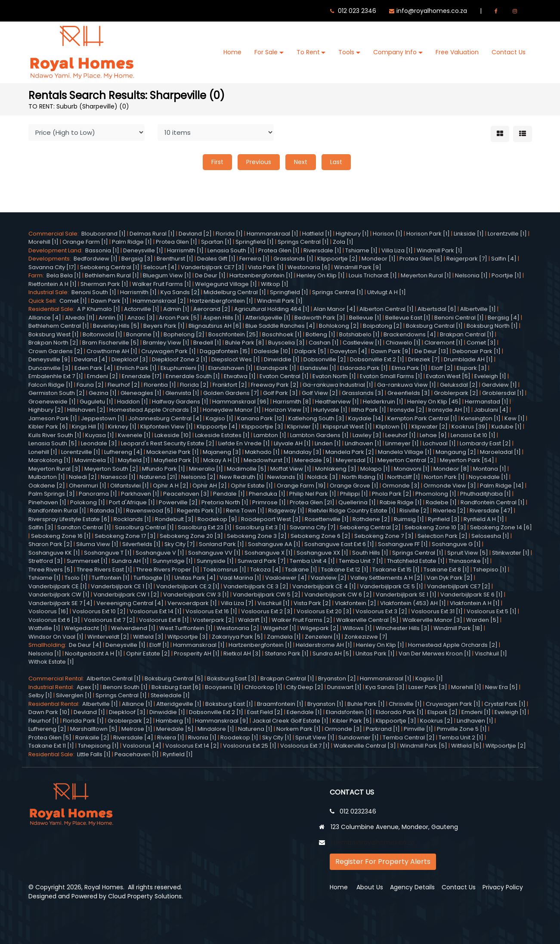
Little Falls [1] (94, 754)
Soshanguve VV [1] (214, 553)
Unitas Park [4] (195, 578)
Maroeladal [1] (500, 452)
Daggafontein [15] (225, 351)
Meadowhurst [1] (267, 460)
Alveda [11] (80, 318)
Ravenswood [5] (150, 511)
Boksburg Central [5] (174, 678)
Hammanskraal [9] (222, 721)
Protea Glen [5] (421, 259)
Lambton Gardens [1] (319, 435)
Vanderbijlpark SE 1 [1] (406, 595)
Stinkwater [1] (511, 553)
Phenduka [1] (267, 494)
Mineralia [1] (206, 469)
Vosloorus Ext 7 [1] (305, 746)
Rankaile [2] (92, 737)
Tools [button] (346, 52)
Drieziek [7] (424, 359)
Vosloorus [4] (142, 746)
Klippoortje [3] (396, 721)
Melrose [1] (137, 729)
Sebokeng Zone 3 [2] (257, 536)
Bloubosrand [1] (104, 234)
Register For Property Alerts (383, 862)
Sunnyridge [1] (173, 561)
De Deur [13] (432, 351)
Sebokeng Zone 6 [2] (320, 536)
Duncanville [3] (50, 368)
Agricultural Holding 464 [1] (272, 309)
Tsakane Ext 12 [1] (345, 570)
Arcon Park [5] (179, 318)
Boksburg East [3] (232, 678)
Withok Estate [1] (51, 662)
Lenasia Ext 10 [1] (473, 435)
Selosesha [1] (490, 536)
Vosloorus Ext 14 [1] (156, 611)
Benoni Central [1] (459, 318)
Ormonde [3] (401, 486)
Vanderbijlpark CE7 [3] (212, 267)
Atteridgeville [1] (268, 318)
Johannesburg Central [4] (165, 418)
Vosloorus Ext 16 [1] (211, 611)
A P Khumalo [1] (99, 309)
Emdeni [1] (476, 712)
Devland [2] (195, 234)
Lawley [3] (367, 435)
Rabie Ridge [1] (401, 502)
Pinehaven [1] (47, 502)
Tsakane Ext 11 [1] (51, 746)
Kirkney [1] (122, 427)
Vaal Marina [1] (240, 578)
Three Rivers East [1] (104, 570)
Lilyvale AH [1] (292, 443)
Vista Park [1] (266, 267)
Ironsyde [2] (407, 410)
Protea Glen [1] (176, 242)
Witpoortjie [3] (188, 637)
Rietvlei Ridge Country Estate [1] (352, 511)
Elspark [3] (472, 368)
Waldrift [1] (253, 620)
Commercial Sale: (55, 234)
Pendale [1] (229, 494)
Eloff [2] (442, 368)
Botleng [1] (320, 334)
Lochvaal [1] (439, 443)
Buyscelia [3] (286, 343)
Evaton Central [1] (284, 376)
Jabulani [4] (491, 410)
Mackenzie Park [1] (173, 452)
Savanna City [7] (313, 527)
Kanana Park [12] (261, 418)
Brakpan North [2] (53, 343)
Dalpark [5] (310, 351)
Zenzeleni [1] (323, 637)
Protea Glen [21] (312, 502)
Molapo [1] (375, 469)
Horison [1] (388, 234)
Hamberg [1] (173, 721)
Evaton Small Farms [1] (391, 376)
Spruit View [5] (468, 553)
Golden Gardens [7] (231, 393)
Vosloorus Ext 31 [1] (437, 611)
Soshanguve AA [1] (274, 544)
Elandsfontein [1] (349, 712)
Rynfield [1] (178, 754)
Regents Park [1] (200, 511)
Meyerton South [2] (111, 469)
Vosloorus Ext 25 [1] (250, 746)
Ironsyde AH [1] (449, 410)
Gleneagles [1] (141, 393)
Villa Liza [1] (397, 250)
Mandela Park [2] (350, 452)
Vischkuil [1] (274, 603)
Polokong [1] (88, 502)
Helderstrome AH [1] (324, 645)
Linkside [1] (469, 234)
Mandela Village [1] (405, 452)
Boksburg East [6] (176, 687)
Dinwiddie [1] (282, 359)
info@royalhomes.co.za (432, 11)
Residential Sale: (53, 309)
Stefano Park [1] (287, 654)
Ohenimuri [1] (88, 486)
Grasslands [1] (293, 259)
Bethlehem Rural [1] (112, 275)
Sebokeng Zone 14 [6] (501, 527)
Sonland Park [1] (221, 544)
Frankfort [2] (230, 385)
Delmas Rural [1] (152, 234)
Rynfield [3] (444, 519)
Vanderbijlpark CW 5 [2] (267, 595)
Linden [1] (328, 443)
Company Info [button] (395, 52)
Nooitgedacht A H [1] (94, 654)
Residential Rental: (55, 704)
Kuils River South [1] (55, 435)
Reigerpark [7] (467, 259)
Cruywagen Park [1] (169, 351)
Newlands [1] (285, 477)
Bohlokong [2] (339, 326)
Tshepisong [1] (98, 746)
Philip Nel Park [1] (313, 494)
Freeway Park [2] (275, 385)
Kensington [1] (481, 418)
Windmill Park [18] (458, 628)
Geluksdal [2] (459, 385)
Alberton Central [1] (387, 309)
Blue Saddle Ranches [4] (280, 326)
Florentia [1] (160, 385)
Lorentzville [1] (507, 234)
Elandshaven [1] (230, 368)
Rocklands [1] (132, 519)
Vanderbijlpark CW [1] (59, 595)
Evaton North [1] (334, 376)
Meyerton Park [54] (467, 460)
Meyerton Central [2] (407, 460)
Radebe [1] (441, 502)
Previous (259, 162)
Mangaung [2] (456, 452)
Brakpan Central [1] (467, 334)
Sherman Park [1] (104, 284)
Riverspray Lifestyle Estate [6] (69, 519)
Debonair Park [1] (476, 351)
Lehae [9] (433, 435)
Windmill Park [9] (358, 267)
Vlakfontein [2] (356, 603)
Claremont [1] (444, 343)
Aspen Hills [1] (222, 318)
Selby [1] (40, 695)
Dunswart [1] (344, 687)
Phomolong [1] (436, 494)
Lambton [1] (270, 435)
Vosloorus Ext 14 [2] (192, 746)
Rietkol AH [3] (242, 654)
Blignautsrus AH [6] (215, 326)
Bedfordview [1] (96, 259)
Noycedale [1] (488, 477)
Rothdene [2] (371, 519)
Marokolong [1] (50, 460)
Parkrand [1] (383, 729)
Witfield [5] (466, 746)
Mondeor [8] (451, 469)
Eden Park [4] (94, 368)
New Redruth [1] (241, 477)
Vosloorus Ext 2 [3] (267, 611)
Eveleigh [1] (490, 376)
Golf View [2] (320, 393)
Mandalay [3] (303, 452)
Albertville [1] (478, 309)
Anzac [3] (141, 318)
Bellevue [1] (365, 318)
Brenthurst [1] (175, 259)
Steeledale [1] (170, 695)
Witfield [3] (148, 637)
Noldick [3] (323, 477)
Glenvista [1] (182, 393)
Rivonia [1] (202, 737)
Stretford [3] (46, 561)
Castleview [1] (362, 343)
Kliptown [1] (392, 427)
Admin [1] (176, 309)
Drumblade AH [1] (468, 359)
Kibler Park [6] (48, 427)
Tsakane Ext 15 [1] (396, 570)
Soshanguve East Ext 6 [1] (339, 544)
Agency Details (412, 887)
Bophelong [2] (184, 334)
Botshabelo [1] (359, 334)
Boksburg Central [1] (434, 326)
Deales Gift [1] (216, 259)
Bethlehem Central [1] (59, 326)
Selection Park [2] (442, 536)
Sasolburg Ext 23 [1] (205, 527)
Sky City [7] (180, 544)
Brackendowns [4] (410, 334)
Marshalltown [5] (94, 729)
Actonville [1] (142, 309)
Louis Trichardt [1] (373, 275)
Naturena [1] (255, 729)
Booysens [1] (223, 687)
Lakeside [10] (173, 435)
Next (301, 162)
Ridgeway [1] (286, 511)
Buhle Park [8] (245, 343)
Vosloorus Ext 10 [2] (99, 611)
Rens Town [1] (245, 511)
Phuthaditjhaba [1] (486, 494)
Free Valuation (457, 52)
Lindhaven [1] (363, 443)
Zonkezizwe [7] (366, 637)
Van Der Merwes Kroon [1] (435, 654)
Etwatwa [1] (240, 376)
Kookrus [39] (470, 427)
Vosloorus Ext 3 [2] (381, 611)
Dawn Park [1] (110, 301)
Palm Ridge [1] (132, 242)
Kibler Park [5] (352, 721)
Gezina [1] (103, 393)
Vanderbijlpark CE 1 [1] (122, 586)
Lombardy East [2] (485, 443)
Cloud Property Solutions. (145, 896)
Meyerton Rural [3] (54, 469)
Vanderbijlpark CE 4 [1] (324, 586)
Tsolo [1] (76, 578)
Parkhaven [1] (140, 494)
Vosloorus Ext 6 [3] (54, 620)
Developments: (51, 259)
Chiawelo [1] (403, 343)
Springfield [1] (255, 242)
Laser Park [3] (428, 687)
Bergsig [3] (137, 259)
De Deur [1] (210, 275)
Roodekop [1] (239, 737)
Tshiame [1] (361, 250)
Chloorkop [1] (263, 687)
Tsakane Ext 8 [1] (446, 570)
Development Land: (57, 250)
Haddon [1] (133, 402)
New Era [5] (501, 687)
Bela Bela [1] (64, 275)
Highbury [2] (46, 410)
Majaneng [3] (222, 452)
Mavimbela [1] (94, 460)
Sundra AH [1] (130, 561)
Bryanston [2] (337, 678)
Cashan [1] (324, 343)
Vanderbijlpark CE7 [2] (459, 586)
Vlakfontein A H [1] (475, 603)
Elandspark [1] (276, 368)
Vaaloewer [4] (286, 578)
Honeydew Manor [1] (232, 410)
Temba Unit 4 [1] (312, 561)
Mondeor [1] (379, 259)
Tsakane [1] (301, 570)
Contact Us (509, 52)
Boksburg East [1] (229, 704)
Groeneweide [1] (52, 402)
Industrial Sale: (50, 292)
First (217, 162)
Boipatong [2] (382, 326)
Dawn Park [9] (391, 351)
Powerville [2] (178, 502)
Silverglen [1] (74, 695)
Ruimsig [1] (409, 519)
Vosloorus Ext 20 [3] (324, 611)
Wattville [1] (44, 628)
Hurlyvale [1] (330, 410)
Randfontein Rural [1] (57, 511)
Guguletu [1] (96, 402)
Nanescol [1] (118, 477)
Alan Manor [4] (334, 309)
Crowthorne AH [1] (112, 351)
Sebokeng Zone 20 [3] (191, 536)
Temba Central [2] (409, 737)
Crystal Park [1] (505, 704)
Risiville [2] (414, 511)
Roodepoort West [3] (271, 519)
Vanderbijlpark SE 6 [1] (472, 595)
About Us (370, 887)
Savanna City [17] (52, 267)
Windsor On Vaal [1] (56, 637)
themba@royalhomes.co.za (373, 842)
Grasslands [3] (363, 393)
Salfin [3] (41, 527)
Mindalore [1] (216, 729)
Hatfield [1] (317, 234)
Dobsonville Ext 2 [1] (377, 359)
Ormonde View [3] (450, 486)
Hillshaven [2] (86, 410)
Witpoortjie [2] (506, 746)
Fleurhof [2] (124, 385)
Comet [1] (73, 301)
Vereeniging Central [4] (130, 603)
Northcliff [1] (404, 477)
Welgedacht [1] (86, 628)
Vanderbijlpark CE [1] (58, 586)
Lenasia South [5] (53, 443)
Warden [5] (483, 620)
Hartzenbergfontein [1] (261, 275)
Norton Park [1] (444, 477)
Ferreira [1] (254, 259)
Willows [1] (357, 628)
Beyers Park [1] (164, 326)
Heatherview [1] (337, 402)
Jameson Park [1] (53, 418)
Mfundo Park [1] (164, 469)
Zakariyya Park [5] (237, 637)
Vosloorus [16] (48, 611)
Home (232, 52)
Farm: (37, 275)
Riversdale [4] (133, 737)
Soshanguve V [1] (160, 553)
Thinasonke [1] (469, 561)
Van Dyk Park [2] (450, 578)
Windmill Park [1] (439, 250)
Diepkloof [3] (130, 359)
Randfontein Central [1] (493, 502)
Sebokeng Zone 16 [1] (61, 536)
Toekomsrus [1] (225, 570)
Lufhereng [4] (123, 452)
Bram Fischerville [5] (111, 343)
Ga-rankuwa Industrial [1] (338, 385)
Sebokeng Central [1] (110, 267)
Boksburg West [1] (54, 334)
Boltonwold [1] (102, 334)
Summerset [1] (87, 561)
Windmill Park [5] (424, 746)
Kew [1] (515, 418)
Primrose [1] (269, 502)
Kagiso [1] (220, 418)
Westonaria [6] (309, 267)
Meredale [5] (175, 729)
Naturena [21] (158, 477)
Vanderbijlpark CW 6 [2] (338, 595)
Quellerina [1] (357, 502)
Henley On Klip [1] (321, 275)
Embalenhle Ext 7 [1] (56, 376)
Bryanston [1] (325, 704)
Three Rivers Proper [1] (168, 570)
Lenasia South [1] (231, 250)
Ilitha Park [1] (369, 410)
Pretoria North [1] (225, 502)
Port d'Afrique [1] (132, 502)
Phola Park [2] (392, 494)
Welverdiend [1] (133, 628)
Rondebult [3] (174, 519)
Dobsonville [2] (325, 359)
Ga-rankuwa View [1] (407, 385)
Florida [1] (229, 234)
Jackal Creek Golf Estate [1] (290, 721)
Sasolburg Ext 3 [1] (261, 527)
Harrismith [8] (292, 402)
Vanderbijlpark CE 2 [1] (188, 586)
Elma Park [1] (410, 368)
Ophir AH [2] (210, 486)
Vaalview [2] (329, 578)
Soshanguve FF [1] (403, 544)
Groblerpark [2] (456, 393)
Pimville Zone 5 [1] (462, 729)
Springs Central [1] (303, 242)
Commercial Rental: (57, 678)
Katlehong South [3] (316, 418)
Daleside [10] (272, 351)
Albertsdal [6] (437, 309)
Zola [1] (343, 242)
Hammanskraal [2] (159, 301)
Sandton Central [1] (84, 527)
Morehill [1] (43, 242)
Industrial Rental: (53, 687)
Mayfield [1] (134, 460)
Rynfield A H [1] (484, 519)
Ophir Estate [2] (148, 654)
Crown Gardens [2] (56, 351)
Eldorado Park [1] (364, 368)
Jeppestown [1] (103, 418)
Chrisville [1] (405, 704)
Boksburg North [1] (492, 326)
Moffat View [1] (291, 469)
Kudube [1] (507, 427)
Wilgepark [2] (319, 628)
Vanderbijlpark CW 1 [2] (126, 595)
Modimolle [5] (247, 469)
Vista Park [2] (312, 603)
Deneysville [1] (143, 250)
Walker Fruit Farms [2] (302, 620)
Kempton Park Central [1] (422, 418)
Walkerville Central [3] (365, 746)
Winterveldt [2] (108, 637)
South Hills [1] (370, 553)
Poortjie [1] (506, 275)
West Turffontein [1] (186, 628)
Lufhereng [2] (47, 729)
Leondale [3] (99, 443)
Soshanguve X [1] (269, 553)
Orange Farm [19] (301, 486)
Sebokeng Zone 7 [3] (384, 536)
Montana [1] (490, 469)
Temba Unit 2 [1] (461, 737)
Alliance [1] (137, 704)
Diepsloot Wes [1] (236, 359)
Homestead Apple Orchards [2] (453, 645)
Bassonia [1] (102, 250)
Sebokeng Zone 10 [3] (435, 527)
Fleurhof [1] (44, 721)
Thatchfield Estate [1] (416, 561)
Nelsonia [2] (198, 477)
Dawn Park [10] (49, 712)
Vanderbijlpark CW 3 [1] (196, 595)
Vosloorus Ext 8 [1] (164, 620)
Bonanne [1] (143, 334)
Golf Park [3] (280, 393)
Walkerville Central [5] (367, 620)
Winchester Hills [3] (403, 628)
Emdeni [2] (102, 376)
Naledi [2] (83, 477)
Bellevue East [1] (408, 318)
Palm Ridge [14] (502, 486)
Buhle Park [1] (366, 704)
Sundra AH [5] (332, 654)
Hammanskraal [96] (241, 402)
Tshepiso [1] (490, 570)
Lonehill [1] (43, 452)
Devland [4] (91, 359)
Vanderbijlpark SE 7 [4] (60, 603)
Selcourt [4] (160, 267)
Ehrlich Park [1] (137, 368)
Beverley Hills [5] (116, 326)
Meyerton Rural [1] (426, 275)
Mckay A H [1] (221, 460)
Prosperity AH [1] (197, 654)
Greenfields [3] (409, 393)
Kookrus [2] (436, 721)
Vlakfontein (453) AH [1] (413, 603)
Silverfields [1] (141, 544)
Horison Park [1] (428, 234)
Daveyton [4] (349, 351)
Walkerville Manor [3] (432, 620)
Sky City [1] (277, 737)
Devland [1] (89, 712)
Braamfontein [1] (280, 704)
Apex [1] (88, 687)
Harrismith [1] (185, 250)
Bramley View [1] (166, 343)
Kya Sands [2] (180, 292)
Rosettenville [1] (327, 519)
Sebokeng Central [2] (370, 527)
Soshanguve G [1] (456, 544)
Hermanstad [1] (487, 402)
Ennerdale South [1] (193, 376)
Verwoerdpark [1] (192, 603)
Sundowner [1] (359, 737)
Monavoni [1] (412, 469)
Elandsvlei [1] (318, 368)
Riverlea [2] (449, 511)
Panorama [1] (98, 494)
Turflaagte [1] (152, 578)
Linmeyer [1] (402, 443)
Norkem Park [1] (299, 729)
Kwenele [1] (134, 435)
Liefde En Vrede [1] (244, 443)
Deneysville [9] (49, 359)
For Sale (266, 52)
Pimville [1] (418, 729)
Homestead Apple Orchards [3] (154, 410)
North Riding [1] (363, 477)
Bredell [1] (207, 343)
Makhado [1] (262, 452)
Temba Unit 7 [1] (361, 561)
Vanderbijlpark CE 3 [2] (256, 586)
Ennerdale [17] (142, 376)
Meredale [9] (313, 460)
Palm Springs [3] (52, 494)
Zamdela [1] (284, 637)
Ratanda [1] (106, 511)
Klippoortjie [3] (262, 427)
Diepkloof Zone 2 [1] (180, 359)
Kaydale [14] (366, 418)
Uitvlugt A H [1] (387, 292)
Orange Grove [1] (354, 486)
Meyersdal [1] (355, 460)
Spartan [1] (216, 242)
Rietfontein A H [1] (53, 284)
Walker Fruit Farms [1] (162, 284)
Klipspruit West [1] (347, 427)
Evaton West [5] (448, 376)
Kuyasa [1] (100, 435)
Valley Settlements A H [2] (387, 578)
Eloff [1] (159, 645)
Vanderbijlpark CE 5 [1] (391, 586)
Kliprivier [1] (303, 427)
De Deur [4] (85, 645)
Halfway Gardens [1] (180, 402)
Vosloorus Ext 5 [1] (492, 611)
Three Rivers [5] (51, 570)
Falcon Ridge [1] (51, 385)
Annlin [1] (111, 318)
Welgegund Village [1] (226, 284)
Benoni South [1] (94, 292)
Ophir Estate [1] (252, 486)
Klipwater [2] (430, 427)
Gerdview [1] (499, 385)
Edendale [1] (304, 712)
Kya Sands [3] (385, 687)
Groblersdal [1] (503, 393)
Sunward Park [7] (262, 561)
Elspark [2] (442, 712)
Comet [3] (481, 343)
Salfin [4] (504, 259)
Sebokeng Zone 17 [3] (125, 536)
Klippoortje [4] (217, 427)
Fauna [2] (90, 385)
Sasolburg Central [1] (144, 527)
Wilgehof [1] (280, 628)
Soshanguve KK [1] (54, 553)
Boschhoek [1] (282, 334)
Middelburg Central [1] (235, 292)
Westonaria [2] (238, 628)
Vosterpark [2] (213, 620)
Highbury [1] (352, 234)
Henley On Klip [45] (434, 402)
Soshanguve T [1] (108, 553)
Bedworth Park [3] (320, 318)
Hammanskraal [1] (272, 234)
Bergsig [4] (504, 318)
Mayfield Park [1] (176, 460)
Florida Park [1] (83, 721)
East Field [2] (265, 712)
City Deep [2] (305, 687)
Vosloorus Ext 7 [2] (110, 620)
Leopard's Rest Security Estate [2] (168, 443)
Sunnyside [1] (215, 561)
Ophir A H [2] (171, 486)
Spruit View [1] (315, 737)
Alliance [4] (45, 318)
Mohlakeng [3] (336, 469)
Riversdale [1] (322, 250)
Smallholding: (49, 645)
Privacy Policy (503, 887)
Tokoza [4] (266, 570)
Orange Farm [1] (85, 242)
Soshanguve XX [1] (322, 553)
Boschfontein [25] (233, 334)
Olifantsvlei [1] (130, 486)
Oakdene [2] (47, 486)
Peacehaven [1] (137, 754)
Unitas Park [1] (375, 654)
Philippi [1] (354, 494)
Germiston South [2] (57, 393)
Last (336, 162)
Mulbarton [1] (47, 477)
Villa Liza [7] (237, 603)
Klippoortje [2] (337, 259)
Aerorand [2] (212, 309)
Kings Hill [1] (88, 427)
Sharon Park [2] (50, 544)
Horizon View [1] (287, 410)
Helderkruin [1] (383, 402)
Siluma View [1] (97, 544)
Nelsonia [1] (471, 275)
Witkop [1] (275, 284)
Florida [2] (194, 385)
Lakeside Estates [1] (222, 435)
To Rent (308, 52)
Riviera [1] (171, 737)
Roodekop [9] (217, 519)
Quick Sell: (44, 301)
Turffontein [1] (111, 578)
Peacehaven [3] (186, 494)
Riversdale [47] (491, 511)
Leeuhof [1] (401, 435)
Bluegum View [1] (167, 275)
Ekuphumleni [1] (183, 368)
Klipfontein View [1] (167, 427)
